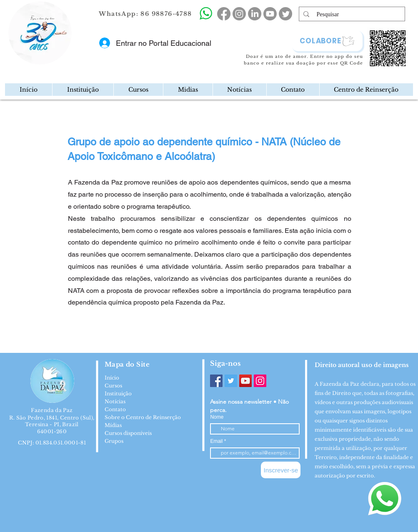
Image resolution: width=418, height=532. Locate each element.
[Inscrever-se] (281, 470)
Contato (115, 409)
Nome (217, 417)
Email (217, 441)
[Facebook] (216, 381)
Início (112, 378)
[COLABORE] (327, 41)
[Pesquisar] (352, 15)
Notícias (115, 401)
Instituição (118, 393)
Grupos (114, 441)
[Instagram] (260, 381)
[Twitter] (231, 381)
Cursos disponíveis (128, 433)
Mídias (113, 425)
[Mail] (69, 60)
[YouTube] (245, 381)
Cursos (113, 386)
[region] (75, 60)
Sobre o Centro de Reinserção (143, 417)
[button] (83, 90)
